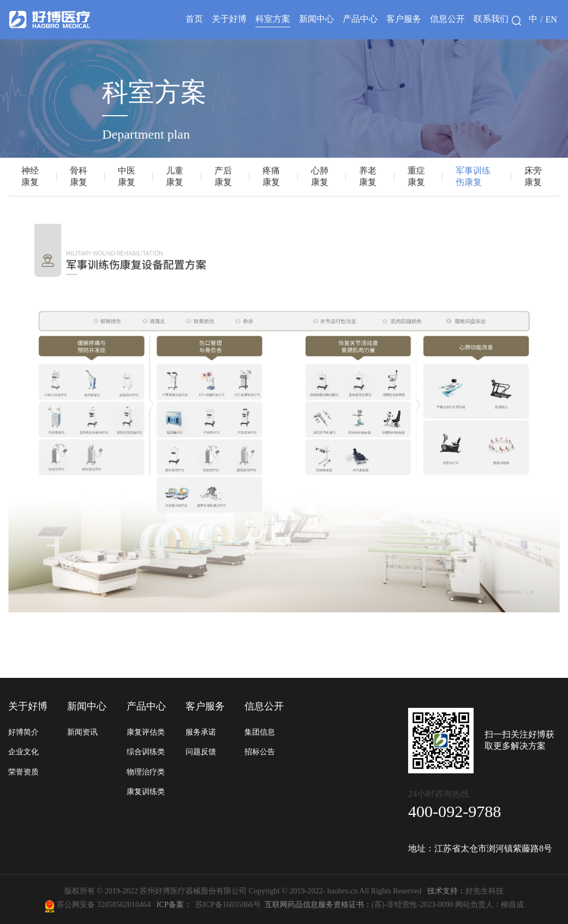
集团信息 (260, 732)
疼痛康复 (271, 176)
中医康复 (127, 176)
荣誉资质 (23, 772)
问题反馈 (201, 752)
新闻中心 (316, 19)
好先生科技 (464, 891)
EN (551, 19)
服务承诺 (201, 732)
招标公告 (260, 752)
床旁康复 (533, 176)
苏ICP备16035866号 (228, 904)
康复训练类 (146, 791)
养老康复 (368, 176)
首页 (194, 19)
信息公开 (447, 19)
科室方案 (273, 19)
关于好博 (229, 19)
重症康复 (416, 176)
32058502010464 (126, 904)
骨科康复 (79, 176)
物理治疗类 (146, 772)
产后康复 (223, 176)
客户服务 (404, 19)
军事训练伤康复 (473, 176)
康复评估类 (146, 732)
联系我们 (491, 19)
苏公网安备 (76, 904)
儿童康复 (175, 176)
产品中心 (360, 19)
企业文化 (23, 752)
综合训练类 (146, 752)
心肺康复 (320, 176)
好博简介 (23, 732)
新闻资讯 (82, 732)
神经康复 (30, 176)
